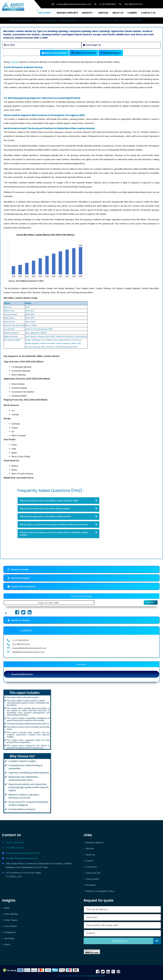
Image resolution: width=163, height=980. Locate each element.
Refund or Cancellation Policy (100, 891)
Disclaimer (91, 885)
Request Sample (18, 569)
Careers (89, 861)
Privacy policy (92, 879)
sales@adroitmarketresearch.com (22, 858)
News (7, 944)
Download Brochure (20, 674)
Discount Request (19, 578)
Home (13, 20)
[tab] (59, 501)
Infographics (10, 932)
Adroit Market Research (95, 976)
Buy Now (151, 603)
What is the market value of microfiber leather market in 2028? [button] (59, 501)
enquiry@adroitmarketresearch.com (23, 853)
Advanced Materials (68, 20)
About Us (90, 855)
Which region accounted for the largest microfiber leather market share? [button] (59, 524)
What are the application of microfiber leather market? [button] (59, 516)
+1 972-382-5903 (15, 842)
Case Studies (11, 926)
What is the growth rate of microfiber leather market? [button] (59, 509)
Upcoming (9, 938)
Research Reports (25, 20)
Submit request (136, 941)
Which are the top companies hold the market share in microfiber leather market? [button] (59, 534)
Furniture (14, 62)
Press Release (11, 914)
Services (90, 848)
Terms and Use (93, 873)
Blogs (7, 908)
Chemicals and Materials (46, 20)
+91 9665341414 (15, 848)
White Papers (11, 920)
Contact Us (91, 867)
